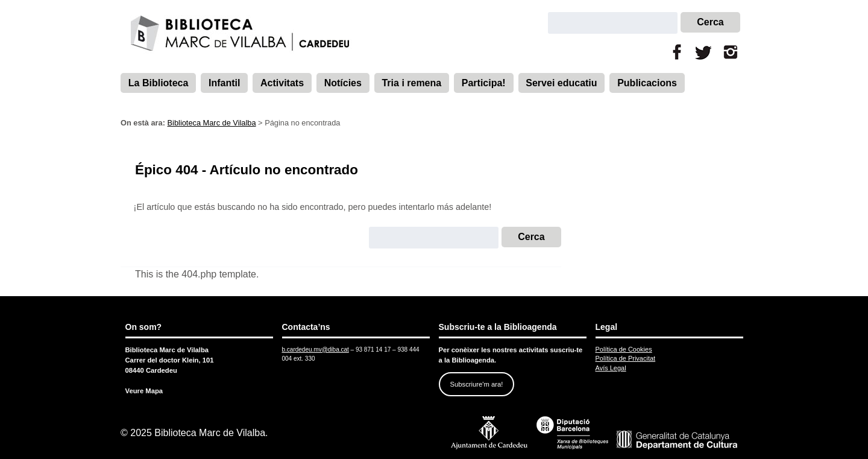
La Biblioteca (159, 83)
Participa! (484, 83)
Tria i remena (411, 83)
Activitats (282, 83)
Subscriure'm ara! (476, 384)
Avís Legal (611, 368)
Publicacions (647, 83)
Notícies (343, 83)
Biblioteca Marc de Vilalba (212, 123)
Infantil (224, 83)
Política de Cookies (624, 349)
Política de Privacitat (626, 358)
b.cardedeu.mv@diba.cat (316, 350)
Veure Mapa (144, 391)
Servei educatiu (561, 83)
